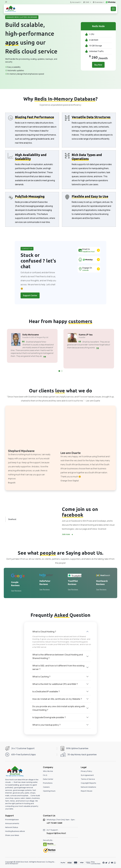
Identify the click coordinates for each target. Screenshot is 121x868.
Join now (68, 534)
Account (75, 2)
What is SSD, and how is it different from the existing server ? (58, 667)
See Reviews (16, 591)
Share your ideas (12, 835)
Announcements (12, 823)
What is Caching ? (41, 677)
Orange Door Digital (70, 481)
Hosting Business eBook (15, 831)
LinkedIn (86, 270)
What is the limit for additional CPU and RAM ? (55, 684)
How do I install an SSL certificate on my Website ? (57, 699)
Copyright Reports (88, 783)
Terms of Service (88, 779)
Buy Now (98, 65)
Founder (81, 337)
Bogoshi (12, 483)
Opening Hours (49, 791)
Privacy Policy (86, 771)
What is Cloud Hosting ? (44, 632)
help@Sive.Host (89, 252)
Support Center (30, 295)
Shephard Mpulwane (21, 451)
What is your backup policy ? (46, 725)
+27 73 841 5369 (54, 823)
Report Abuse (87, 791)
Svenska (98, 2)
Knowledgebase (12, 819)
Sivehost (12, 519)
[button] (59, 371)
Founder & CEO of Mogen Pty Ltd (35, 337)
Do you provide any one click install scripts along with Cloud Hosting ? (59, 708)
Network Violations (88, 787)
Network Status (12, 827)
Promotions (48, 783)
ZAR (86, 2)
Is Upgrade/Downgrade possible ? (49, 717)
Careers (46, 787)
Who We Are (48, 771)
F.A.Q (45, 775)
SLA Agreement (87, 775)
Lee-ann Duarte (71, 453)
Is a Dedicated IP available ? (46, 691)
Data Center (48, 779)
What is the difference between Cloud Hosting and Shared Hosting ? (58, 656)
